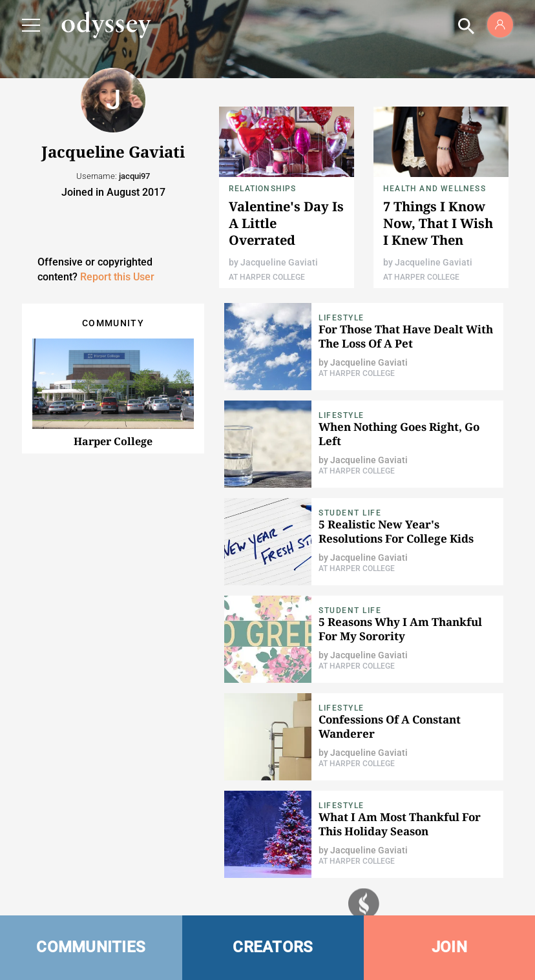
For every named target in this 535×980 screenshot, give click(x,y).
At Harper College (267, 277)
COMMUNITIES (91, 947)
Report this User (117, 277)
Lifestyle (341, 318)
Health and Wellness (435, 189)
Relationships (263, 189)
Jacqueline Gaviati (279, 262)
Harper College (113, 441)
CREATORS (273, 947)
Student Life (350, 513)
